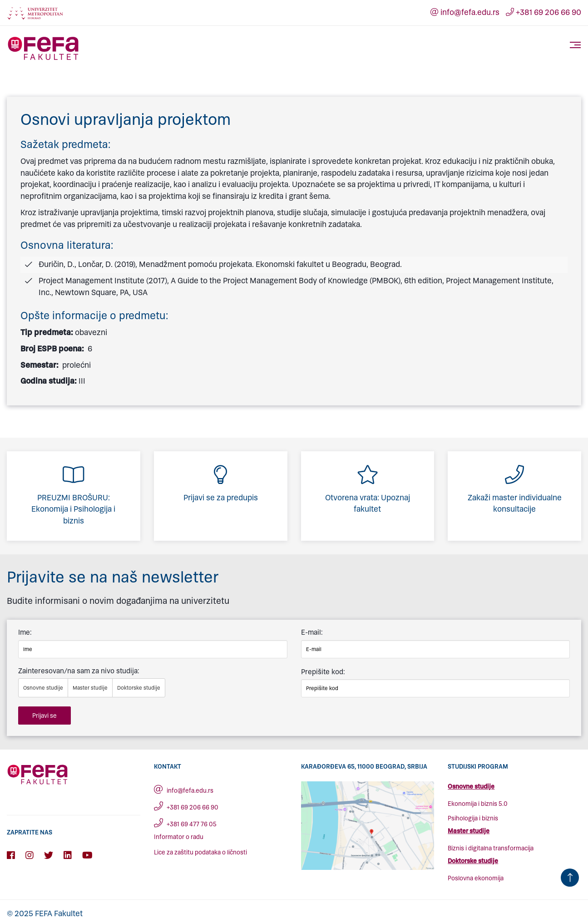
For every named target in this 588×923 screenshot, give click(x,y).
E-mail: (312, 632)
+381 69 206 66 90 (544, 12)
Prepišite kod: (323, 672)
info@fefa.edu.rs (465, 12)
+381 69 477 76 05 (185, 824)
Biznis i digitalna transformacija (491, 848)
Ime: (25, 632)
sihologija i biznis (475, 818)
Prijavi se (44, 716)
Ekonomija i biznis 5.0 (478, 804)
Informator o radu (179, 837)
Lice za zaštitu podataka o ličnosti (200, 852)
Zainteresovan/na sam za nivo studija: (79, 671)
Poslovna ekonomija (476, 878)
